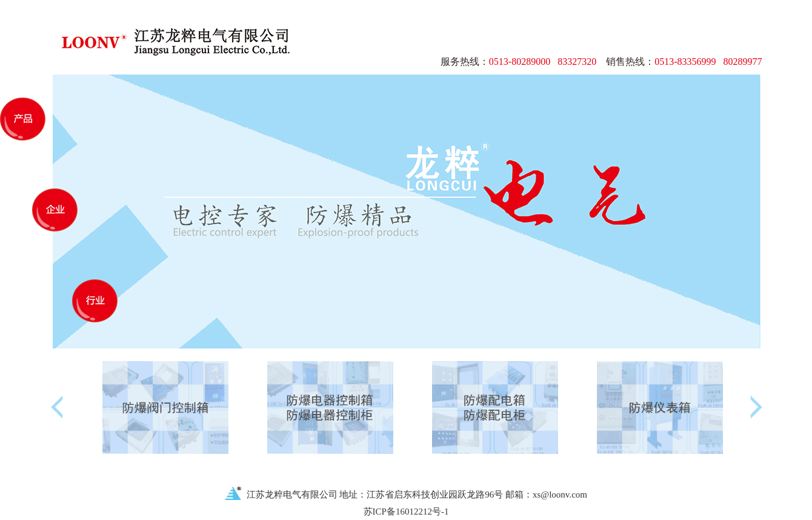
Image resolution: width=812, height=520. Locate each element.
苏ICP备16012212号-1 (406, 512)
